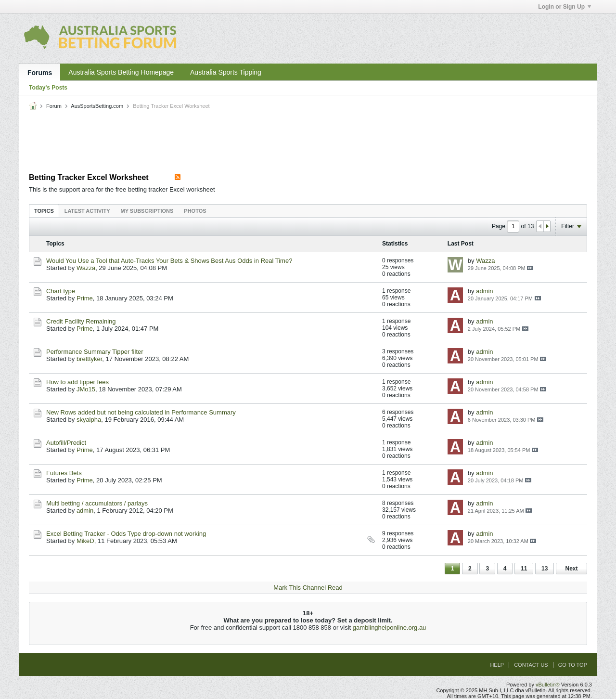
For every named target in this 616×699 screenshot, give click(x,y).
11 (524, 569)
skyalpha (89, 420)
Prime (85, 298)
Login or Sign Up (565, 7)
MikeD (85, 541)
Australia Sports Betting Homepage (121, 72)
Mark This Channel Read (308, 588)
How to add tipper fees (77, 382)
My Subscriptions (147, 211)
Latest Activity (87, 211)
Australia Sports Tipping (226, 72)
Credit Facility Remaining (81, 321)
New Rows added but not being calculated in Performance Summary (141, 412)
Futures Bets (64, 473)
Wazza (86, 268)
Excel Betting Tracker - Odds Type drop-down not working (126, 534)
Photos (195, 211)
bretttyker (89, 359)
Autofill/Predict (66, 443)
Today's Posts (48, 88)
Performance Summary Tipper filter (95, 352)
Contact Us (531, 665)
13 (545, 569)
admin (484, 291)
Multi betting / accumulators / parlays (97, 503)
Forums (40, 73)
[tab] (44, 211)
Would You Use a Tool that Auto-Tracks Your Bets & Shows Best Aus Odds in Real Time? (169, 261)
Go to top (573, 665)
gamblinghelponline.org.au (390, 628)
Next (571, 569)
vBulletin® (548, 685)
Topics (44, 211)
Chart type (61, 291)
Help (497, 665)
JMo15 (86, 389)
